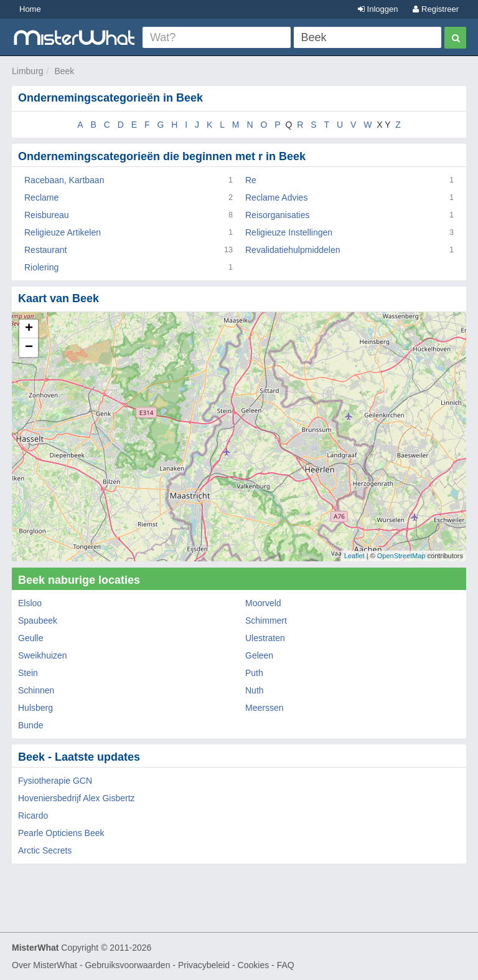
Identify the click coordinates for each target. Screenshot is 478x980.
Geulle (30, 638)
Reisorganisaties (278, 215)
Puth (254, 673)
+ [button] (29, 329)
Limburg (28, 71)
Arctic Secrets (45, 850)
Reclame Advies (276, 197)
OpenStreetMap (401, 556)
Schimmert (266, 621)
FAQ (286, 965)
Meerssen (264, 708)
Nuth (255, 690)
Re (251, 180)
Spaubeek (38, 621)
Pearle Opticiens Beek (61, 833)
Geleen (259, 655)
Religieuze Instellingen (289, 232)
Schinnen (36, 690)
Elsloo (30, 603)
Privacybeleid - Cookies (223, 965)
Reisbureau (47, 215)
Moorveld (263, 603)
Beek (64, 71)
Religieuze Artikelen (63, 232)
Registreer (436, 9)
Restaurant (45, 250)
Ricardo (33, 816)
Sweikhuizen (43, 655)
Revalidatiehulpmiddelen (293, 250)
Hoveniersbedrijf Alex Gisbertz (77, 798)
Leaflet (354, 556)
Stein (28, 673)
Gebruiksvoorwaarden (127, 965)
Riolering (41, 267)
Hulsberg (35, 708)
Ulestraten (265, 638)
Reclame (41, 197)
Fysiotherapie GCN (55, 781)
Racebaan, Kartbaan (64, 180)
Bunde (30, 725)
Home (30, 9)
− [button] (29, 348)
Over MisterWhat (45, 965)
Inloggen (378, 9)
